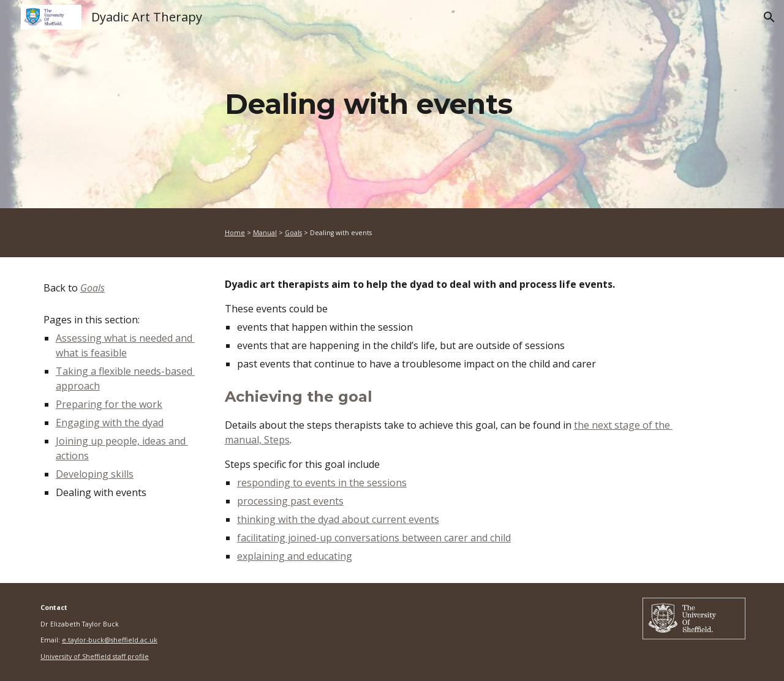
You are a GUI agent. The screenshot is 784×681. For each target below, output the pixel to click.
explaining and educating (295, 556)
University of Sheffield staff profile (95, 657)
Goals (293, 233)
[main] (453, 104)
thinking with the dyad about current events (338, 519)
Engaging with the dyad (110, 423)
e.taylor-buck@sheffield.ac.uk (110, 640)
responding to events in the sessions (322, 483)
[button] (769, 17)
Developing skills (95, 474)
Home (235, 233)
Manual (265, 233)
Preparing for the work (109, 404)
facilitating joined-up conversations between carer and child (374, 538)
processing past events (290, 501)
